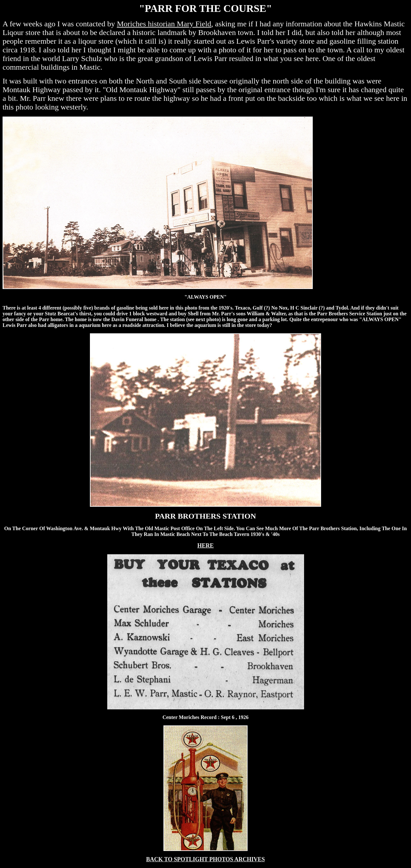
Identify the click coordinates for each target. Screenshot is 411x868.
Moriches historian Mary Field (164, 24)
